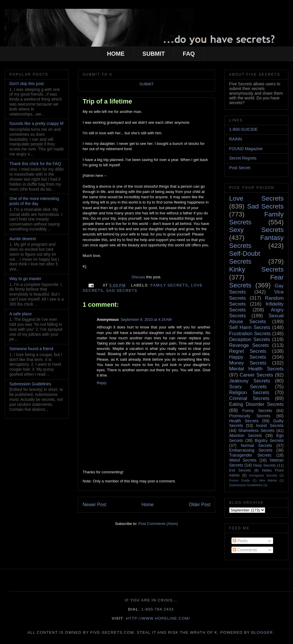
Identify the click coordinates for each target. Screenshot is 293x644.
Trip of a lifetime (107, 101)
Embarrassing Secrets (251, 450)
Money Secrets (248, 363)
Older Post (200, 505)
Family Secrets (169, 285)
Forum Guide (240, 480)
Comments (245, 550)
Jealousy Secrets (250, 381)
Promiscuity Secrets (250, 416)
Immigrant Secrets (263, 475)
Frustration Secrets (250, 334)
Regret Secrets (248, 351)
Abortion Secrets (246, 435)
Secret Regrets (243, 158)
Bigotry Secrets (269, 440)
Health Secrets (244, 421)
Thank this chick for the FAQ (35, 164)
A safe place (21, 314)
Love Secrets (256, 198)
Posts (240, 541)
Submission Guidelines (30, 384)
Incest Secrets (270, 426)
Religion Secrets (249, 393)
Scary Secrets (248, 387)
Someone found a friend (31, 349)
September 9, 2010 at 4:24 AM (146, 320)
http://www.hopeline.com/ (158, 618)
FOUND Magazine (246, 149)
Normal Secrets (256, 445)
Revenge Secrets (249, 345)
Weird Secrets (243, 460)
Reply (102, 383)
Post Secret (240, 168)
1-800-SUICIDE (243, 129)
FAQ (189, 54)
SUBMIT (154, 54)
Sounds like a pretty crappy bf (36, 123)
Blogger (262, 632)
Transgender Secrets (250, 455)
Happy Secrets (248, 357)
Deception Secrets (250, 339)
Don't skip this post (27, 84)
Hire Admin (268, 480)
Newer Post (94, 505)
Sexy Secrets (256, 230)
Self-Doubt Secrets (245, 257)
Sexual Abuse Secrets (256, 319)
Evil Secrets (240, 470)
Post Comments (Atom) (158, 524)
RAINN (236, 139)
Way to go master (25, 279)
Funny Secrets (257, 411)
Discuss (138, 277)
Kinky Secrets (256, 269)
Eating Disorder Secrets (256, 404)
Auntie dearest (23, 239)
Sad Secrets (122, 290)
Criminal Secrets (249, 398)
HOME (116, 54)
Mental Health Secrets (256, 369)
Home (148, 505)
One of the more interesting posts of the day (34, 201)
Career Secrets (256, 375)
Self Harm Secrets (250, 327)
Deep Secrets (264, 465)
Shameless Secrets (256, 431)
